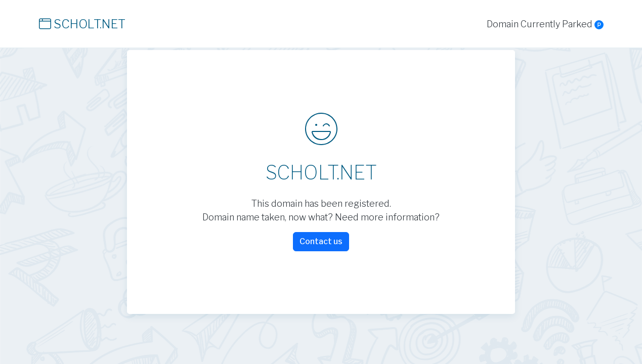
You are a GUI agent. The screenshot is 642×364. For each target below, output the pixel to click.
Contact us (321, 241)
